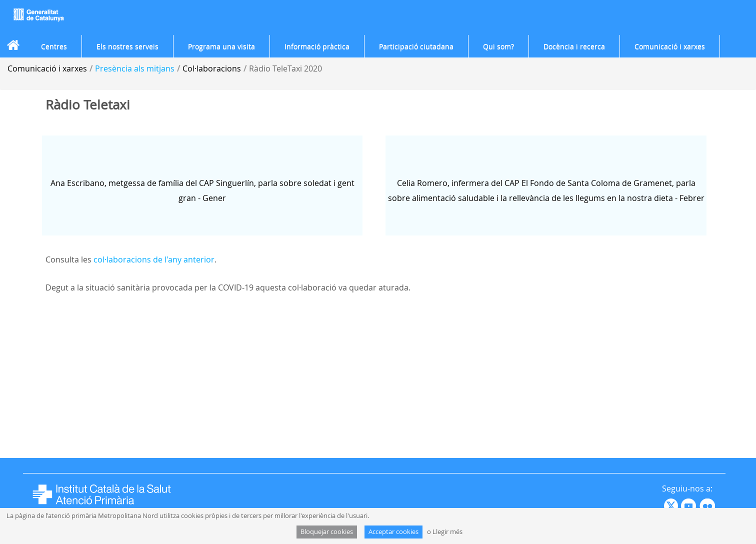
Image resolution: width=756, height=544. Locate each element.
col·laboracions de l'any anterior (154, 259)
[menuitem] (54, 46)
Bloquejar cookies (327, 532)
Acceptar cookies (393, 532)
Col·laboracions (212, 68)
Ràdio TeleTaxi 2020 (285, 68)
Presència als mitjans (135, 68)
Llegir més (447, 532)
